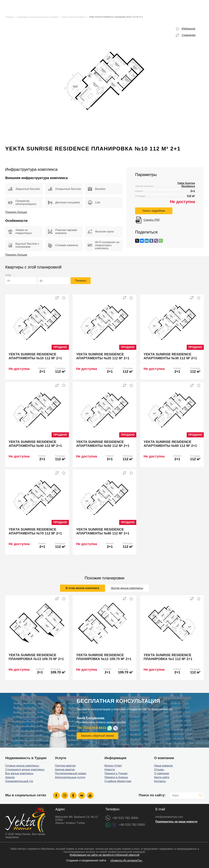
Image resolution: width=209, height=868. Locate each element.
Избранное (188, 29)
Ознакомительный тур (19, 781)
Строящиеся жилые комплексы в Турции (37, 17)
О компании (162, 773)
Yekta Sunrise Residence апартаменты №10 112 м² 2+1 (35, 356)
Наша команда (164, 766)
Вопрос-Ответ (113, 766)
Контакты (160, 781)
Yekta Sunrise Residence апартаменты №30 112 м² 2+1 (170, 356)
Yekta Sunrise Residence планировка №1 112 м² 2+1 (168, 657)
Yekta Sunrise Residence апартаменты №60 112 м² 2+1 (170, 444)
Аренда (10, 777)
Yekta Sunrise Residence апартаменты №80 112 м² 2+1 (103, 531)
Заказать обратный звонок (97, 736)
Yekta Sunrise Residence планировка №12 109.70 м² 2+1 (104, 657)
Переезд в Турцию (116, 773)
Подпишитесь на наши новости (176, 822)
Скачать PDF (152, 220)
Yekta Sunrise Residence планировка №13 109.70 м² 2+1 (36, 657)
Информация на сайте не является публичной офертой (104, 855)
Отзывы (159, 770)
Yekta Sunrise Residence (74, 17)
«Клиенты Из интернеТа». (127, 860)
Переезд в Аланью (116, 777)
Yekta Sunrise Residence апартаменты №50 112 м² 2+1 (103, 444)
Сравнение (189, 35)
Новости (110, 770)
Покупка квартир (65, 766)
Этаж (8, 275)
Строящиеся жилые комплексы (25, 770)
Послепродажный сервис (71, 773)
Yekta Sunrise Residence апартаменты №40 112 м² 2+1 (35, 444)
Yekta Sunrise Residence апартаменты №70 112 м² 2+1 (35, 531)
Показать (81, 281)
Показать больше (16, 212)
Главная (9, 17)
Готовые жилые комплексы (22, 766)
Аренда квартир (65, 770)
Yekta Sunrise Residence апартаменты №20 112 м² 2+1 (103, 356)
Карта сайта (162, 777)
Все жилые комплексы (19, 773)
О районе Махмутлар (118, 781)
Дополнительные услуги (70, 777)
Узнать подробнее (154, 211)
